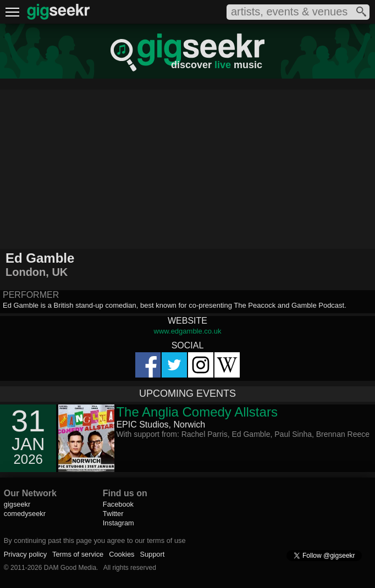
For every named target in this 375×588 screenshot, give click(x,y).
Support (152, 554)
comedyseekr (25, 514)
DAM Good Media (70, 568)
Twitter (113, 514)
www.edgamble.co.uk (188, 331)
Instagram (118, 523)
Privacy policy (25, 554)
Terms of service (78, 554)
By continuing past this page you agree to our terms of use (95, 540)
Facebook (118, 504)
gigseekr (17, 504)
